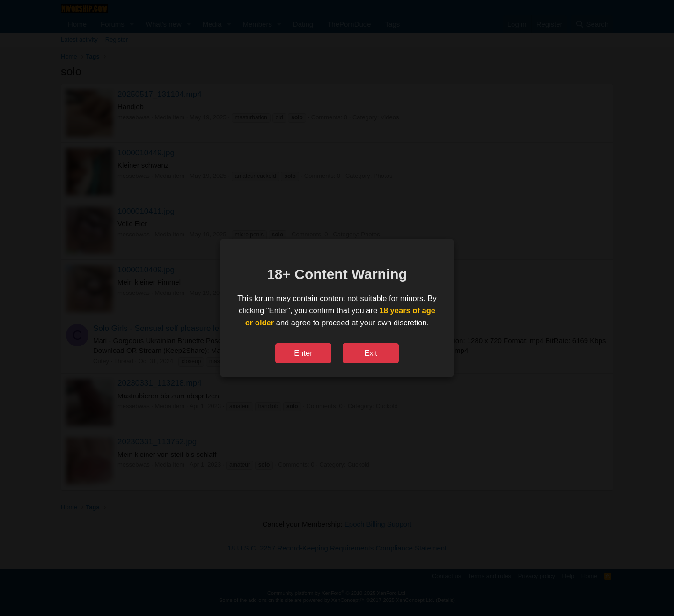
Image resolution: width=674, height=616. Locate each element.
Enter (303, 353)
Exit (371, 353)
